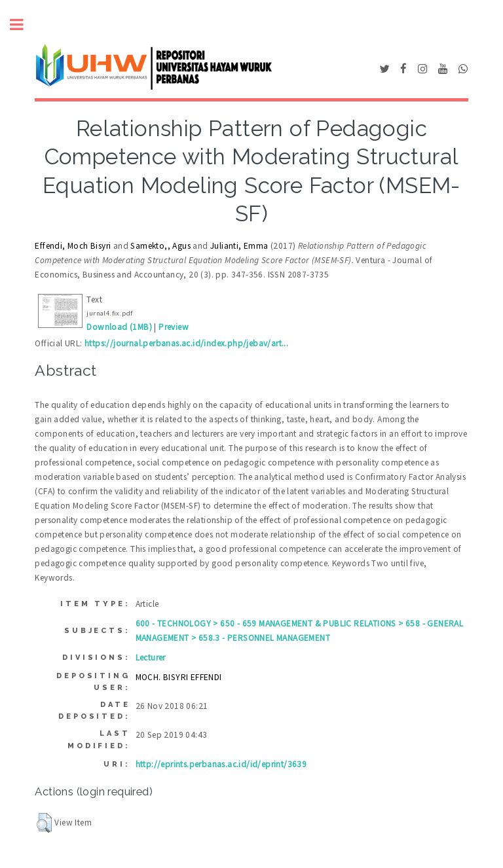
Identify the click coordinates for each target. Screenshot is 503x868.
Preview (174, 327)
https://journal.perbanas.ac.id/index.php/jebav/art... (186, 343)
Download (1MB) (119, 327)
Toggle (24, 25)
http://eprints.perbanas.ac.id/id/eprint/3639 (221, 764)
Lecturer (151, 658)
